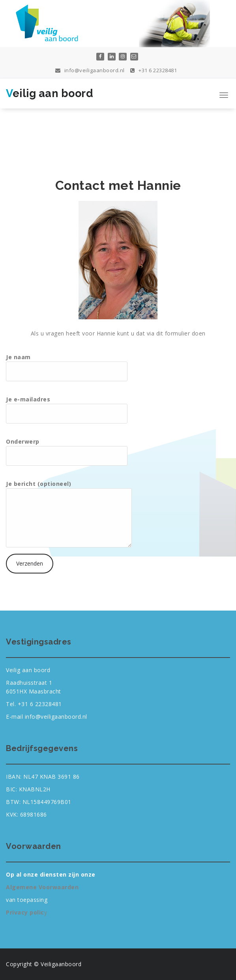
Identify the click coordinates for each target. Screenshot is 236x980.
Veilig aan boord (50, 93)
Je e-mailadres (67, 409)
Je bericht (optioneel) (69, 514)
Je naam (67, 367)
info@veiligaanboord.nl (90, 69)
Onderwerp (67, 452)
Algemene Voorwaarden (42, 887)
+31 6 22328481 (154, 69)
